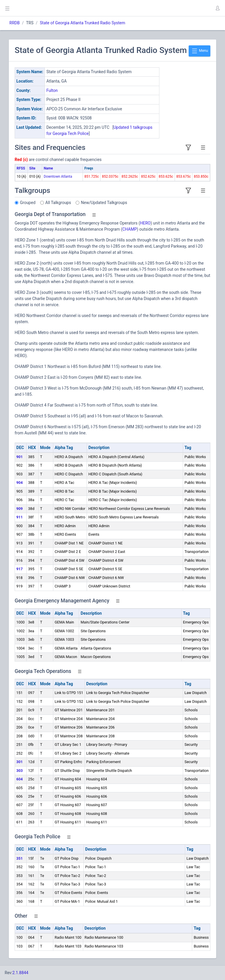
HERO (145, 223)
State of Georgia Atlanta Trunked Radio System (82, 23)
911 (20, 517)
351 (20, 858)
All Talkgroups (58, 203)
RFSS (21, 168)
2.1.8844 (20, 973)
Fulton (52, 90)
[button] (217, 8)
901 (20, 457)
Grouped (28, 203)
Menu (200, 51)
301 (20, 762)
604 (20, 779)
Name (48, 168)
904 (20, 483)
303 (20, 771)
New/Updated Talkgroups (104, 203)
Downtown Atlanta (58, 177)
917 (20, 569)
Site (32, 168)
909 (20, 509)
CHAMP (130, 229)
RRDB (15, 23)
